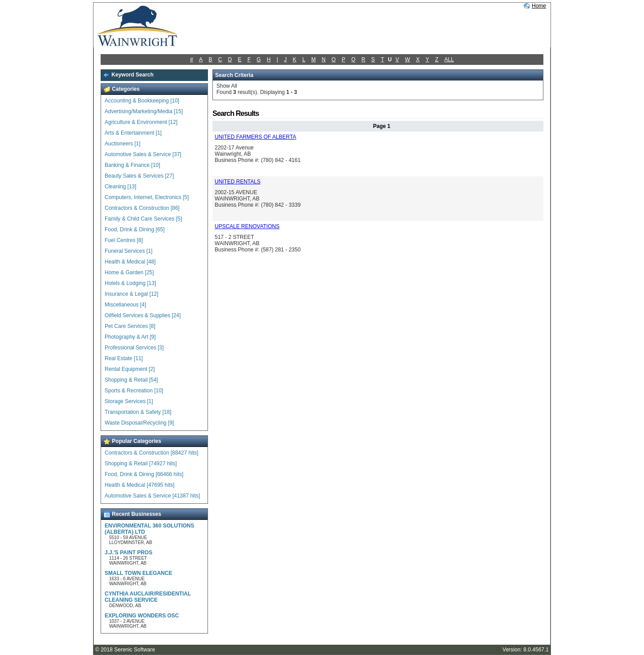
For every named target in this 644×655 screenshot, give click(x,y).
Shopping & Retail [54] (131, 380)
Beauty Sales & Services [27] (139, 176)
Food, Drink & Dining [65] (135, 230)
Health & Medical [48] (130, 262)
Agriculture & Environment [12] (141, 122)
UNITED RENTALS (237, 182)
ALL (449, 60)
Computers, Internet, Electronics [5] (147, 197)
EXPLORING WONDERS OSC (142, 616)
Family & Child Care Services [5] (143, 219)
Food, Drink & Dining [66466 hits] (144, 474)
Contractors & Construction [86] (142, 208)
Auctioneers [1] (123, 144)
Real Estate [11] (124, 358)
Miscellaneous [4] (125, 305)
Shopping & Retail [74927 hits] (141, 464)
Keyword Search (128, 75)
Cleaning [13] (121, 187)
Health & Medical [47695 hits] (140, 485)
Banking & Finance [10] (132, 165)
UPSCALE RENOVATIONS (247, 226)
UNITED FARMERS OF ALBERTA (255, 137)
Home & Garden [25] (129, 272)
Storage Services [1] (129, 401)
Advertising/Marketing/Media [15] (144, 111)
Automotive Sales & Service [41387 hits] (152, 496)
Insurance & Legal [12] (131, 294)
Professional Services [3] (134, 348)
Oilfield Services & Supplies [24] (143, 315)
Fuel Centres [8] (124, 240)
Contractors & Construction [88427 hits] (151, 453)
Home (539, 6)
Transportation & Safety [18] (138, 412)
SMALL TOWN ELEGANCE (138, 573)
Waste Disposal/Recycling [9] (139, 423)
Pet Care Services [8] (130, 326)
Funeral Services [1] (129, 251)
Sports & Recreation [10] (134, 391)
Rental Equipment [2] (130, 369)
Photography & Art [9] (130, 337)
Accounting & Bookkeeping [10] (142, 101)
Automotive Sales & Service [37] (143, 154)
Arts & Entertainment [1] (133, 133)
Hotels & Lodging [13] (130, 283)
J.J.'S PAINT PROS (129, 553)
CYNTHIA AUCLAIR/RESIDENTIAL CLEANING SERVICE (148, 597)
